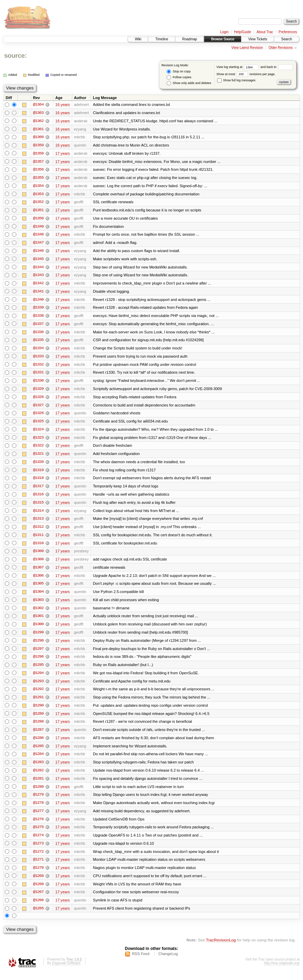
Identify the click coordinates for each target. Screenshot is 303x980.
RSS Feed (141, 962)
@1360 (38, 137)
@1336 (38, 334)
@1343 (38, 277)
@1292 (38, 695)
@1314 (38, 514)
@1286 (38, 744)
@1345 (38, 260)
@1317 (38, 490)
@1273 (38, 851)
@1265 (38, 916)
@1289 (38, 719)
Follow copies (179, 77)
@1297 (38, 654)
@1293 (38, 687)
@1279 (38, 801)
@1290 (38, 711)
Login (224, 32)
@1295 (38, 670)
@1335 (38, 342)
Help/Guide (242, 32)
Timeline (162, 39)
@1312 (38, 531)
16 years (63, 105)
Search (287, 39)
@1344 (38, 268)
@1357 (38, 162)
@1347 (38, 244)
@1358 (38, 154)
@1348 (38, 236)
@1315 (38, 506)
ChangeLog (168, 962)
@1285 (38, 752)
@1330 (38, 383)
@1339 (38, 309)
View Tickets (258, 39)
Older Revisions (281, 48)
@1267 (38, 900)
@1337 (38, 326)
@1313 (38, 523)
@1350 (38, 219)
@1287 (38, 736)
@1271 (38, 867)
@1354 (38, 187)
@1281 (38, 785)
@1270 (38, 875)
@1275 (38, 834)
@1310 (38, 547)
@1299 (38, 637)
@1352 (38, 203)
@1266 (38, 908)
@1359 (38, 146)
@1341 (38, 293)
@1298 (38, 646)
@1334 (38, 350)
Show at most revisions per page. (246, 74)
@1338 (38, 318)
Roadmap (190, 39)
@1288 (38, 728)
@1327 (38, 408)
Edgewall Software (66, 971)
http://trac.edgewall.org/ (282, 971)
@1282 (38, 777)
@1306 (38, 580)
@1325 (38, 424)
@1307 (38, 572)
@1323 (38, 441)
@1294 (38, 678)
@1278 (38, 810)
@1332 (38, 367)
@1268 (38, 892)
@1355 (38, 178)
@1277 (38, 818)
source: (15, 56)
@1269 (38, 883)
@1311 (38, 539)
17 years (63, 154)
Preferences (288, 32)
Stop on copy (179, 72)
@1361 (38, 129)
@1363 (38, 113)
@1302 (38, 613)
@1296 (38, 662)
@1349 (38, 227)
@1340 (38, 301)
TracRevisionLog (221, 948)
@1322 (38, 449)
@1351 (38, 211)
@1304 (38, 596)
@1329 (38, 391)
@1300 (38, 629)
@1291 (38, 703)
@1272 (38, 859)
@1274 (38, 842)
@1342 (38, 285)
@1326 (38, 416)
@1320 (38, 465)
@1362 (38, 121)
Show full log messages (236, 80)
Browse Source (223, 39)
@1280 (38, 793)
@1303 (38, 605)
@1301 (38, 621)
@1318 (38, 482)
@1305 (38, 588)
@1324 (38, 432)
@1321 (38, 457)
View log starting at (239, 67)
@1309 (38, 555)
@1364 (38, 105)
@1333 (38, 359)
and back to (277, 67)
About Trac (265, 32)
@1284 (38, 760)
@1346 (38, 252)
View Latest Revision (247, 48)
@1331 (38, 375)
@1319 (38, 473)
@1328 (38, 400)
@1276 (38, 826)
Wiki (138, 39)
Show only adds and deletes (189, 83)
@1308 (38, 564)
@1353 (38, 195)
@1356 (38, 170)
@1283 (38, 769)
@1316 (38, 498)
